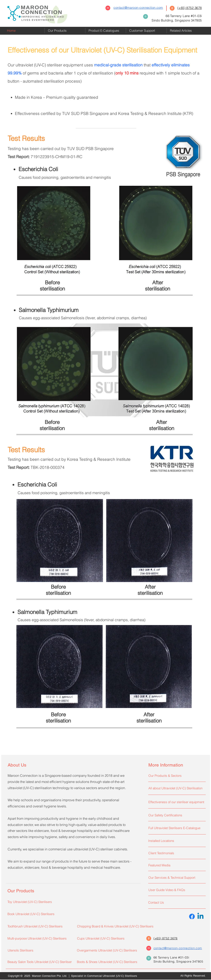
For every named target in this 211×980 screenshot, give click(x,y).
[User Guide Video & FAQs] (176, 890)
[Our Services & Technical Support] (176, 877)
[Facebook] (192, 916)
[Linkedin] (200, 916)
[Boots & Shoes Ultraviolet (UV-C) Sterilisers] (108, 962)
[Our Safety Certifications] (176, 815)
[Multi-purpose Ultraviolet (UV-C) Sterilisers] (39, 938)
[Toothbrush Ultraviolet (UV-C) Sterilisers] (39, 926)
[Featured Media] (176, 865)
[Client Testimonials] (176, 853)
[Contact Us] (176, 902)
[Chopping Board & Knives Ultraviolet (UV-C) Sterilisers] (119, 926)
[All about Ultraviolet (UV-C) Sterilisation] (176, 788)
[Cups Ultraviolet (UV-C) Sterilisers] (107, 938)
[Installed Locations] (176, 841)
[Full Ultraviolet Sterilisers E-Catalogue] (176, 828)
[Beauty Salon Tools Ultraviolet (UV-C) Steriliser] (40, 962)
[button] (65, 31)
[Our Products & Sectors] (176, 775)
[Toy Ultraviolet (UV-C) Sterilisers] (39, 902)
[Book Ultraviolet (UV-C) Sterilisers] (37, 914)
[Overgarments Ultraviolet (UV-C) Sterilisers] (109, 950)
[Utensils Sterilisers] (40, 950)
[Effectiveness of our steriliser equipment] (177, 802)
